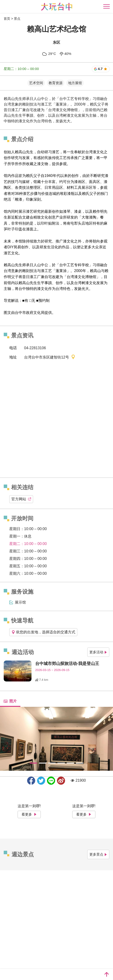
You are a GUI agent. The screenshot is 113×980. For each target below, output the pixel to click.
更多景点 (98, 854)
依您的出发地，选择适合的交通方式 (43, 632)
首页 (7, 19)
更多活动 (98, 652)
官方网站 (21, 499)
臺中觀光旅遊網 (57, 7)
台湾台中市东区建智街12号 (50, 357)
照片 (10, 701)
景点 (17, 19)
